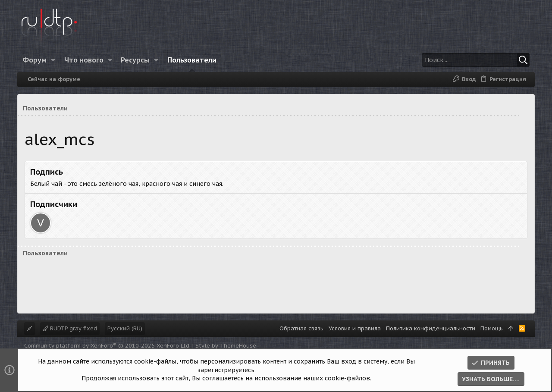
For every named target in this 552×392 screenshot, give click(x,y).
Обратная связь (301, 328)
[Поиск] (476, 60)
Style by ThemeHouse (226, 346)
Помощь (492, 328)
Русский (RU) (125, 328)
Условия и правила (355, 328)
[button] (53, 60)
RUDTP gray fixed (70, 328)
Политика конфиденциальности (431, 328)
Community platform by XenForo (107, 346)
